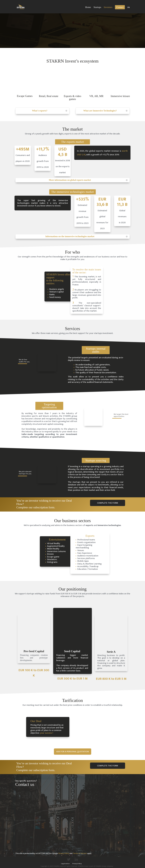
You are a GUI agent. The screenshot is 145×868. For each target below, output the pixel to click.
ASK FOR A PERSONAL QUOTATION (73, 752)
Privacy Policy (64, 853)
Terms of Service (80, 853)
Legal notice (65, 864)
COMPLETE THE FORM (108, 503)
